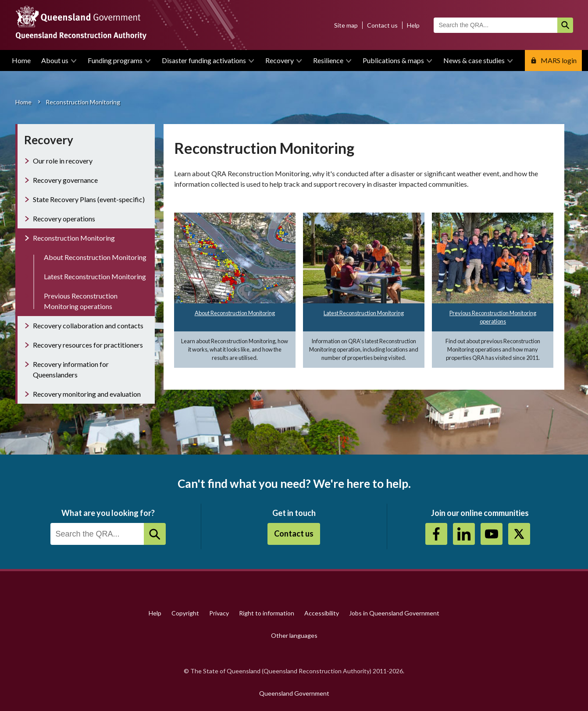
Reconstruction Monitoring (74, 238)
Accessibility (322, 613)
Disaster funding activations (204, 60)
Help (413, 25)
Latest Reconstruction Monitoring (364, 313)
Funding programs (115, 60)
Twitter (519, 534)
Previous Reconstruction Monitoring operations (81, 301)
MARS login (559, 60)
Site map (346, 25)
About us (55, 60)
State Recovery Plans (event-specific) (89, 199)
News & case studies (474, 60)
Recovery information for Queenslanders (71, 369)
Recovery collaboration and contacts (88, 325)
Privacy (219, 613)
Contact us (382, 25)
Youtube (492, 534)
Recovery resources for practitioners (88, 345)
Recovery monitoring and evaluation (87, 394)
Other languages (294, 635)
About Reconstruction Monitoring (235, 313)
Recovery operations (64, 219)
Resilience (328, 60)
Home (21, 60)
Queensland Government (294, 693)
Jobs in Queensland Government (394, 613)
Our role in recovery (63, 161)
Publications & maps (393, 60)
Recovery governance (65, 180)
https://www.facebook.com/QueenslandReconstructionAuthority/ (436, 534)
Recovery (280, 60)
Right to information (267, 613)
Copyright (185, 613)
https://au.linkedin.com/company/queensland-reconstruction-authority (464, 534)
